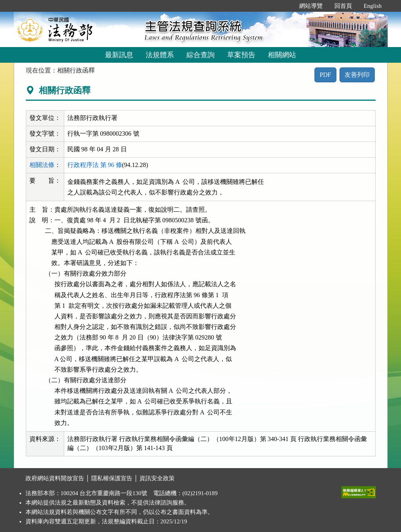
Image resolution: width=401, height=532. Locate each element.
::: (285, 6)
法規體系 (160, 55)
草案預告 (241, 55)
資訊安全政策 (157, 478)
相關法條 (42, 165)
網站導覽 (311, 6)
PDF (325, 75)
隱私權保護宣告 (112, 478)
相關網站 (282, 55)
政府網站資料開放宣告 (55, 478)
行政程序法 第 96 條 (95, 165)
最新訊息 (119, 55)
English (373, 6)
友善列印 (357, 75)
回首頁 (343, 6)
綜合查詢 (200, 55)
